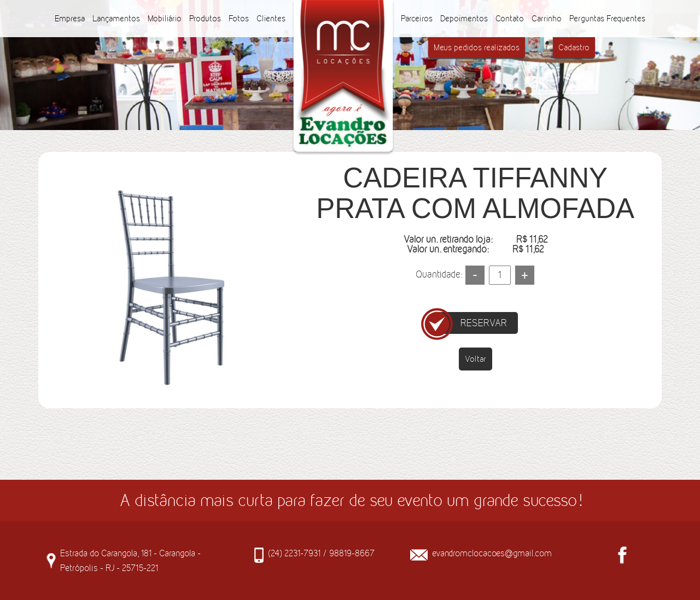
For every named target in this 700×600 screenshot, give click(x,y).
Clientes (271, 18)
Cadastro (574, 47)
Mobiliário (165, 18)
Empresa (70, 18)
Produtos (205, 18)
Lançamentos (116, 18)
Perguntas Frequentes (607, 18)
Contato (510, 18)
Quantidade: (439, 274)
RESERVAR (484, 323)
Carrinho (547, 18)
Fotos (239, 18)
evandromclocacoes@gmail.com (492, 553)
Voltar (476, 359)
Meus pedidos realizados (477, 47)
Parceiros (417, 18)
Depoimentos (464, 18)
